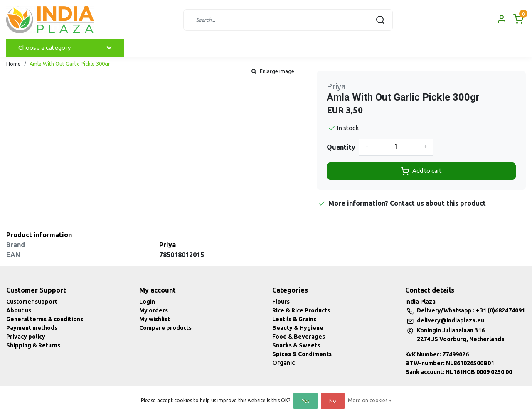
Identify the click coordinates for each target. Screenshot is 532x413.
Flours (281, 302)
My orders (154, 310)
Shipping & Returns (33, 345)
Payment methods (32, 328)
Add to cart (421, 171)
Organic (283, 363)
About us (19, 310)
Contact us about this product (438, 203)
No (333, 401)
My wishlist (155, 319)
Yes (305, 401)
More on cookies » (369, 400)
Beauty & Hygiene (298, 328)
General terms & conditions (45, 319)
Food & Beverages (299, 337)
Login (147, 302)
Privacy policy (26, 337)
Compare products (165, 328)
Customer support (32, 302)
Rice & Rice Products (301, 310)
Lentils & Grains (294, 319)
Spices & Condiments (302, 354)
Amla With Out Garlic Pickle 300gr (70, 64)
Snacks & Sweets (296, 345)
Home (14, 64)
